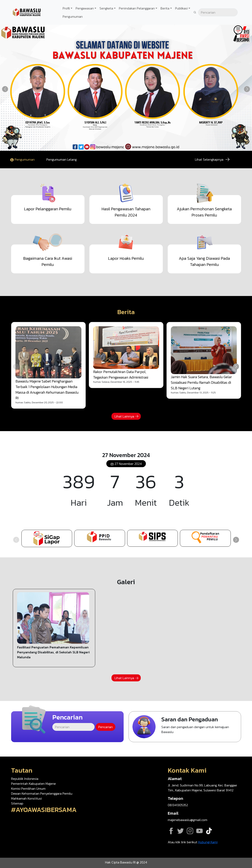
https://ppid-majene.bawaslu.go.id (100, 538)
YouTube (199, 831)
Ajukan (185, 727)
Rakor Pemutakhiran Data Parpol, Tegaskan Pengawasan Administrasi (121, 374)
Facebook (171, 831)
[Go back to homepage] (27, 12)
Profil (66, 8)
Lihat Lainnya (124, 416)
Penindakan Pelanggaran (137, 8)
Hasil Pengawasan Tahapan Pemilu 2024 (126, 212)
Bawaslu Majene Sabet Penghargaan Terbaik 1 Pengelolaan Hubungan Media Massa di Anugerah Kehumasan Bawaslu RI (47, 390)
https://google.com (205, 538)
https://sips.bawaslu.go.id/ (153, 538)
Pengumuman (73, 16)
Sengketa (106, 8)
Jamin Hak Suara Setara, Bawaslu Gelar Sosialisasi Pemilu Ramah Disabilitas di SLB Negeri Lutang (201, 382)
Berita (165, 8)
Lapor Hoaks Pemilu (126, 258)
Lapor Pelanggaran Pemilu (48, 209)
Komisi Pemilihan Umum (28, 788)
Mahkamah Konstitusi (26, 798)
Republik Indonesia (25, 779)
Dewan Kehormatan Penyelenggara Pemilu (42, 793)
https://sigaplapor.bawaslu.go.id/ (47, 538)
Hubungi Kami (208, 842)
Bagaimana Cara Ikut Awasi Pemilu (48, 261)
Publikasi (181, 8)
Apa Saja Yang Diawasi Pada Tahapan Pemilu (204, 261)
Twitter (181, 831)
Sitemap (17, 803)
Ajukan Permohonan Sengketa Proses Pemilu (204, 212)
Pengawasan (85, 8)
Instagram (190, 831)
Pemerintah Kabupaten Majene (33, 784)
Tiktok (209, 831)
